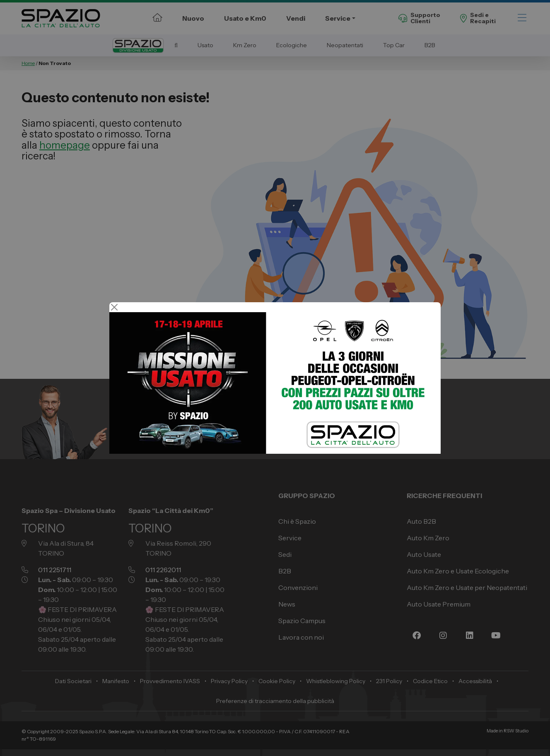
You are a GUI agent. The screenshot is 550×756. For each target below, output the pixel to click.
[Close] (114, 307)
